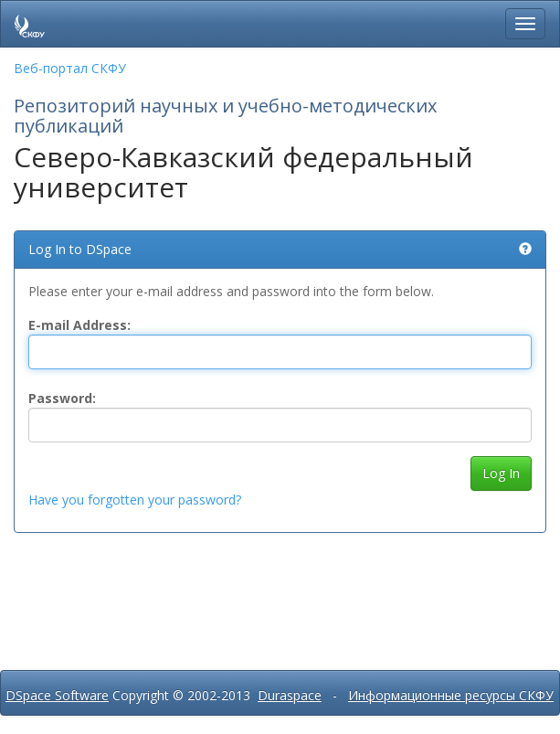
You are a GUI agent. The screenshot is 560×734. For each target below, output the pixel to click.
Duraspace (290, 695)
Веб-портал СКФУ (70, 68)
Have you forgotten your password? (135, 500)
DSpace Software (57, 695)
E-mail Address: (79, 325)
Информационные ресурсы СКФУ (451, 695)
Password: (62, 398)
